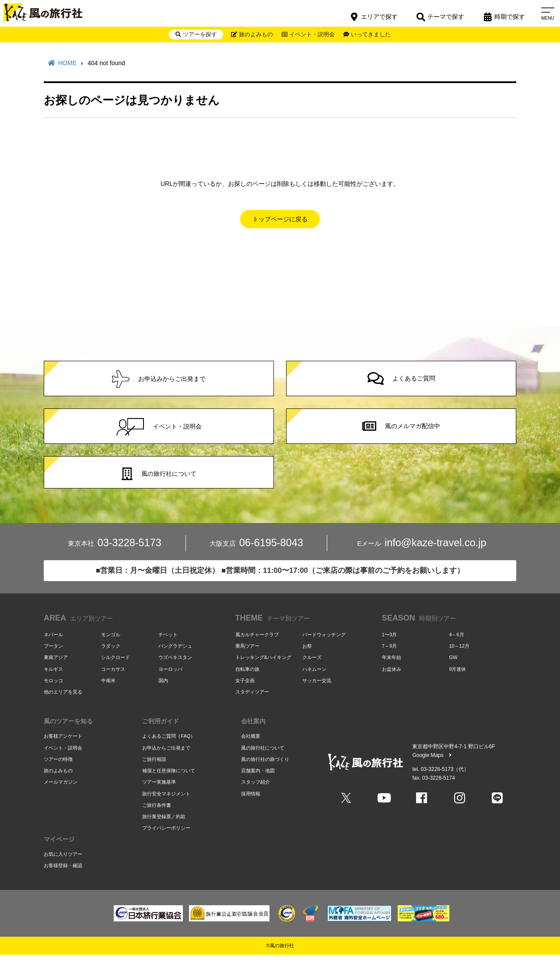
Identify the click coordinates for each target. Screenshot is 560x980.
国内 (163, 704)
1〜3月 (389, 659)
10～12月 (459, 670)
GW (453, 682)
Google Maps (432, 780)
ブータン (53, 670)
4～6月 (456, 659)
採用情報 (251, 818)
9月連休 (457, 693)
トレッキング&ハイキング (263, 682)
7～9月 (389, 670)
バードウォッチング (324, 659)
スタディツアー (252, 716)
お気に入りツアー (63, 878)
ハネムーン (314, 693)
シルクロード (115, 682)
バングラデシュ (175, 670)
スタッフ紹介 (255, 806)
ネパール (53, 659)
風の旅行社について (263, 772)
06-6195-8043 (256, 569)
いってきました (373, 36)
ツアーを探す (190, 36)
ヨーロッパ (170, 693)
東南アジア (56, 682)
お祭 (307, 670)
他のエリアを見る (63, 716)
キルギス (53, 693)
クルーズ (312, 682)
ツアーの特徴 (58, 783)
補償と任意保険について (169, 795)
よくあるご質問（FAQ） (169, 760)
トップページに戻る (280, 219)
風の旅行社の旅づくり (265, 783)
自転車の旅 (247, 693)
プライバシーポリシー (166, 852)
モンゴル (111, 659)
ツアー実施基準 (159, 806)
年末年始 (392, 682)
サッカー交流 (317, 704)
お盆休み (392, 693)
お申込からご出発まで (166, 772)
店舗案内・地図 (258, 795)
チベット (168, 659)
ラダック (111, 670)
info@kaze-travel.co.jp (422, 569)
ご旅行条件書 (157, 829)
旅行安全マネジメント (166, 818)
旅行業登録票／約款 (164, 841)
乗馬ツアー (247, 670)
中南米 (108, 704)
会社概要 (251, 760)
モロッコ (53, 704)
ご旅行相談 (154, 783)
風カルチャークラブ (257, 659)
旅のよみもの (250, 36)
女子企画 (245, 704)
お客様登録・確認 (63, 890)
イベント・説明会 (310, 36)
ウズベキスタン (175, 682)
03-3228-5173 (114, 569)
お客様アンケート (63, 760)
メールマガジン (61, 806)
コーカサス (113, 693)
